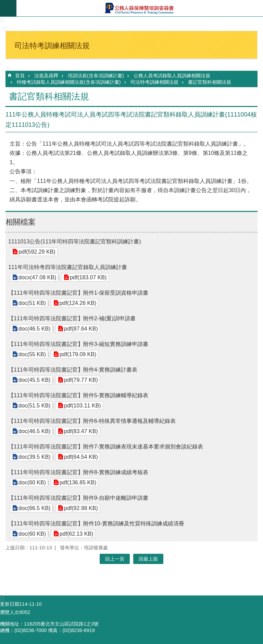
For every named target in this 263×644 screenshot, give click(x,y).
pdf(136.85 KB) (78, 482)
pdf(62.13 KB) (77, 534)
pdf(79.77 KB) (81, 380)
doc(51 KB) (32, 303)
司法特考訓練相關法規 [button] (52, 46)
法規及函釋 (46, 76)
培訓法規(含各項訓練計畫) (96, 76)
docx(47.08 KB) (37, 277)
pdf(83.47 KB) (81, 431)
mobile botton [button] (8, 8)
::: (2, 20)
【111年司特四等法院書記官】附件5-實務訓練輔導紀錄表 (78, 395)
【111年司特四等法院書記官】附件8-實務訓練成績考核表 (78, 472)
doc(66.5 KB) (34, 508)
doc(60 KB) (32, 482)
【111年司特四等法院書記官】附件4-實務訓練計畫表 (73, 370)
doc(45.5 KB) (34, 380)
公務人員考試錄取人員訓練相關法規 (172, 76)
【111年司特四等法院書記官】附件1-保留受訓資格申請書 (78, 293)
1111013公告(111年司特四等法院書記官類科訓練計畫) (75, 241)
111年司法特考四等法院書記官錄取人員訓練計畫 (68, 267)
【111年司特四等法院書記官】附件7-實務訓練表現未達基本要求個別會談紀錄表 (106, 447)
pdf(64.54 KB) (81, 457)
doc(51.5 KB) (34, 406)
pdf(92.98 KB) (81, 508)
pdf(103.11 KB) (83, 406)
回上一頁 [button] (115, 559)
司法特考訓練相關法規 (154, 82)
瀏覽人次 (10, 612)
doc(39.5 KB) (34, 457)
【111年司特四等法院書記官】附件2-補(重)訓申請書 (72, 318)
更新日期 (10, 604)
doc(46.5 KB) (34, 329)
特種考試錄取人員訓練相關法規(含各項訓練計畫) (69, 82)
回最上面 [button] (148, 559)
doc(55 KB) (32, 354)
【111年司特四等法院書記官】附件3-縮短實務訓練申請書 (78, 344)
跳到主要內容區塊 (4, 4)
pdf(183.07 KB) (88, 277)
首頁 (20, 76)
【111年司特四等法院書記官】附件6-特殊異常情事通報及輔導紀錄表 (92, 421)
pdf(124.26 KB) (78, 303)
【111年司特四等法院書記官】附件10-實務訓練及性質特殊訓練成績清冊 (96, 524)
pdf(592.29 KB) (37, 252)
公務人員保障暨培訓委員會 (140, 8)
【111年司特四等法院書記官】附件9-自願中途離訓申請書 (78, 498)
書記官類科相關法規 (210, 82)
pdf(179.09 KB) (78, 354)
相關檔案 (21, 222)
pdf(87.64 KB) (81, 329)
